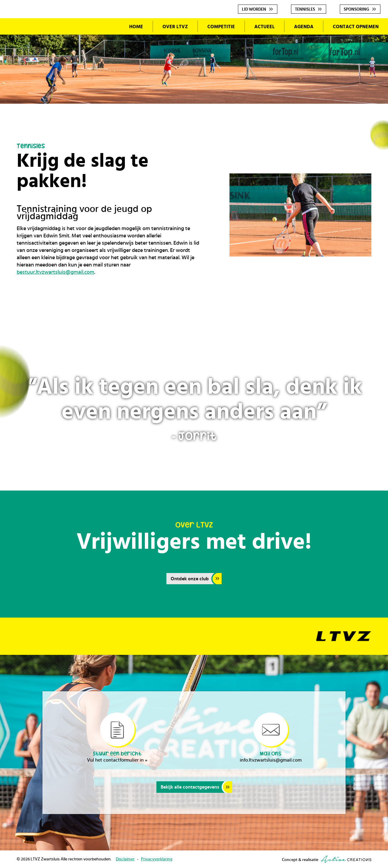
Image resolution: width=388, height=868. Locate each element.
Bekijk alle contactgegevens (190, 787)
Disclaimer (125, 859)
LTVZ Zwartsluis (60, 71)
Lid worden (254, 9)
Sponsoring (356, 9)
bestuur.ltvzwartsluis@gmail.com (55, 272)
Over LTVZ (175, 27)
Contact (356, 27)
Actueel (264, 27)
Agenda (304, 27)
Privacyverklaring (157, 859)
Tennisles (305, 9)
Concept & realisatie (327, 859)
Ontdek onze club (190, 579)
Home (136, 27)
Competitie (221, 27)
